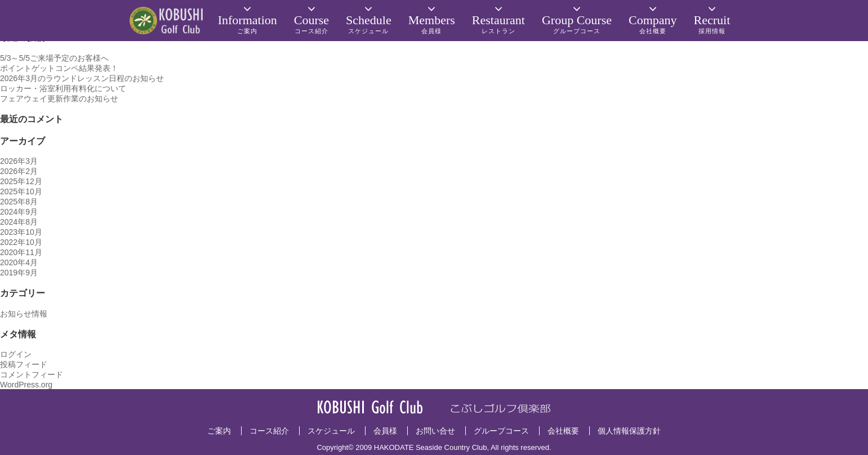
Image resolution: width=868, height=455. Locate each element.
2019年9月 (19, 273)
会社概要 (563, 431)
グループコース (501, 431)
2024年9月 (19, 212)
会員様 (385, 431)
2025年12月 (21, 181)
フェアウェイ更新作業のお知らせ (59, 99)
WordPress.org (26, 385)
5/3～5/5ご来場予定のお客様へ (54, 58)
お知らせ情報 (24, 314)
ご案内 (219, 431)
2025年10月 (21, 191)
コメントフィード (32, 374)
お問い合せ (435, 431)
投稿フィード (24, 364)
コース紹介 (269, 431)
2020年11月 (21, 252)
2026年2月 (19, 171)
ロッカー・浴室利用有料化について (63, 88)
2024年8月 (19, 222)
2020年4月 (19, 262)
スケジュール (331, 431)
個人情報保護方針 (629, 431)
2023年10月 (21, 232)
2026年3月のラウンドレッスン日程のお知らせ (82, 78)
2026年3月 (19, 161)
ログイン (16, 354)
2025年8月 (19, 202)
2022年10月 (21, 242)
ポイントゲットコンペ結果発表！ (59, 68)
